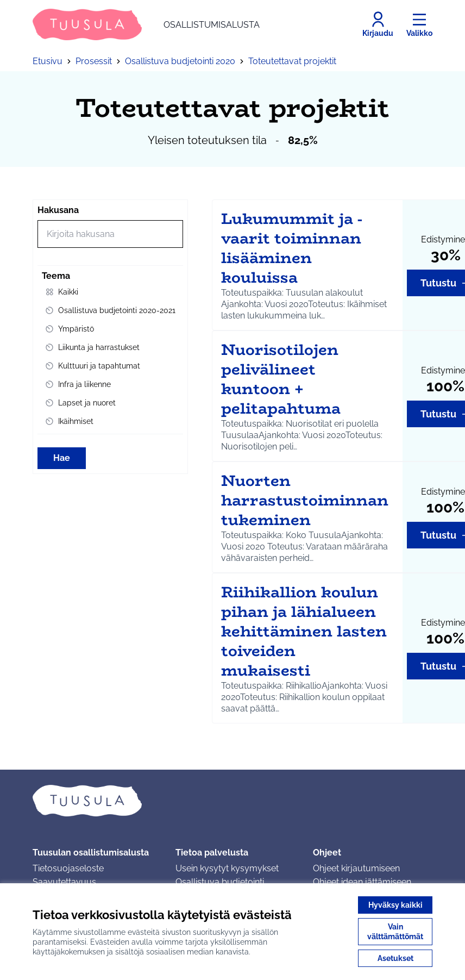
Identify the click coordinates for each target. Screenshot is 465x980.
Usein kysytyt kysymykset (227, 868)
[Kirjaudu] (378, 24)
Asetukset (395, 958)
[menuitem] (110, 292)
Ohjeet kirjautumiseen (356, 868)
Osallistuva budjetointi (220, 882)
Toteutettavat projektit (292, 61)
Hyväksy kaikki (395, 905)
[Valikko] (419, 24)
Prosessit (94, 61)
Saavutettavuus (64, 882)
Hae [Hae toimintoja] (62, 458)
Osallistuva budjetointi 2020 (180, 61)
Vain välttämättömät (395, 932)
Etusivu (48, 61)
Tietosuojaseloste (68, 868)
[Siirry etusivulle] (146, 24)
